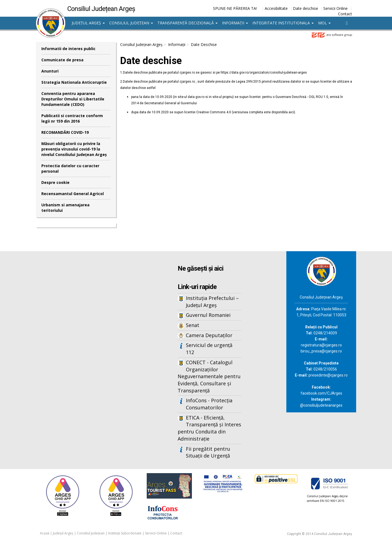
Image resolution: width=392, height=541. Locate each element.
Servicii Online (335, 8)
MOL (324, 23)
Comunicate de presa (62, 60)
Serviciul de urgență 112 (209, 349)
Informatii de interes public (68, 49)
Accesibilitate (276, 8)
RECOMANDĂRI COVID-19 (65, 132)
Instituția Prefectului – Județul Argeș (212, 302)
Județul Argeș (88, 23)
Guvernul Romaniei (208, 315)
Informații (235, 23)
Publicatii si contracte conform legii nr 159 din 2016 (72, 118)
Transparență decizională (188, 23)
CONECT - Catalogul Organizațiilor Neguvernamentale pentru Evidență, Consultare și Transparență (209, 376)
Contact (345, 14)
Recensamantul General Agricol (73, 194)
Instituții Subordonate (125, 533)
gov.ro (200, 97)
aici (291, 112)
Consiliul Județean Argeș (141, 44)
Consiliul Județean (131, 23)
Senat (193, 325)
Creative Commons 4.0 (214, 112)
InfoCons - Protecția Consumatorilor (209, 404)
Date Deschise (204, 44)
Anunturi (50, 71)
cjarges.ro (187, 73)
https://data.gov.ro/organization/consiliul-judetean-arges (264, 73)
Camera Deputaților (209, 335)
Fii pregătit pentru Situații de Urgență (208, 452)
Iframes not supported (89, 342)
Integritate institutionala (283, 23)
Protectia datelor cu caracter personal (70, 168)
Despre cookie (55, 182)
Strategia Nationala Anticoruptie (74, 82)
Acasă (45, 533)
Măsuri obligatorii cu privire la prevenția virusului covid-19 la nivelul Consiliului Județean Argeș (74, 149)
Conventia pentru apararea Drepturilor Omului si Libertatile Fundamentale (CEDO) (73, 99)
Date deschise (305, 8)
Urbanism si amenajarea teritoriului (65, 208)
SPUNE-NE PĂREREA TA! (235, 8)
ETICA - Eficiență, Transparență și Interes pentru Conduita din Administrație (209, 428)
